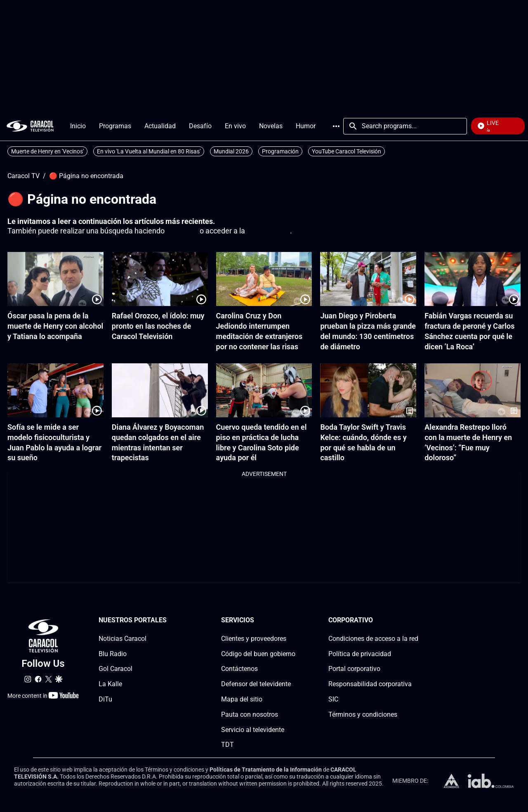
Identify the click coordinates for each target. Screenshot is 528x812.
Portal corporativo (354, 669)
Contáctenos (239, 669)
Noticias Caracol (123, 639)
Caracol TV (24, 176)
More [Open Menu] (336, 126)
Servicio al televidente (253, 730)
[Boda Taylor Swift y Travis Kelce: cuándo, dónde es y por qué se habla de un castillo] (368, 390)
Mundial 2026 (231, 151)
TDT (227, 745)
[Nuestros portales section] (169, 620)
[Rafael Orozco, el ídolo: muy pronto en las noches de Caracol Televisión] (160, 279)
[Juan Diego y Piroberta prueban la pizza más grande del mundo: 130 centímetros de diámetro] (368, 279)
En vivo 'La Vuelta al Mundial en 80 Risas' (149, 151)
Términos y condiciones (363, 714)
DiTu (105, 699)
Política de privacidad (360, 654)
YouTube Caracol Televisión (346, 151)
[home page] (30, 126)
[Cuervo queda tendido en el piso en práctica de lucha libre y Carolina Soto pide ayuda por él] (264, 390)
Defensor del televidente (256, 684)
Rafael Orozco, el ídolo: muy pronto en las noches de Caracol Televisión (158, 326)
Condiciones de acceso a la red (373, 639)
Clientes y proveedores (254, 639)
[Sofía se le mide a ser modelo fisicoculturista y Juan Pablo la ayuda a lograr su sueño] (55, 390)
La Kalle (110, 684)
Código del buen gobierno (258, 654)
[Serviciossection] (293, 620)
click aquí (182, 231)
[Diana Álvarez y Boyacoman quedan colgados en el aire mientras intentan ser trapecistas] (160, 390)
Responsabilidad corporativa (370, 684)
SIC (333, 699)
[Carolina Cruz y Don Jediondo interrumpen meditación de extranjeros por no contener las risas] (264, 279)
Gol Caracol (115, 669)
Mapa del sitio (242, 699)
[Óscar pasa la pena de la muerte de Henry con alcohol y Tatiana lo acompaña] (55, 279)
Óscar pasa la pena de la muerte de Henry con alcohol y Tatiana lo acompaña (55, 326)
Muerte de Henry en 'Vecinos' (47, 151)
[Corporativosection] (416, 620)
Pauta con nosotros (250, 714)
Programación (280, 151)
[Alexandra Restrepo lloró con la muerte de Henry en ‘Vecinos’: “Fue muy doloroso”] (473, 390)
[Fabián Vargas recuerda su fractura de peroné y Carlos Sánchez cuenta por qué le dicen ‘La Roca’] (473, 279)
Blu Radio (113, 654)
